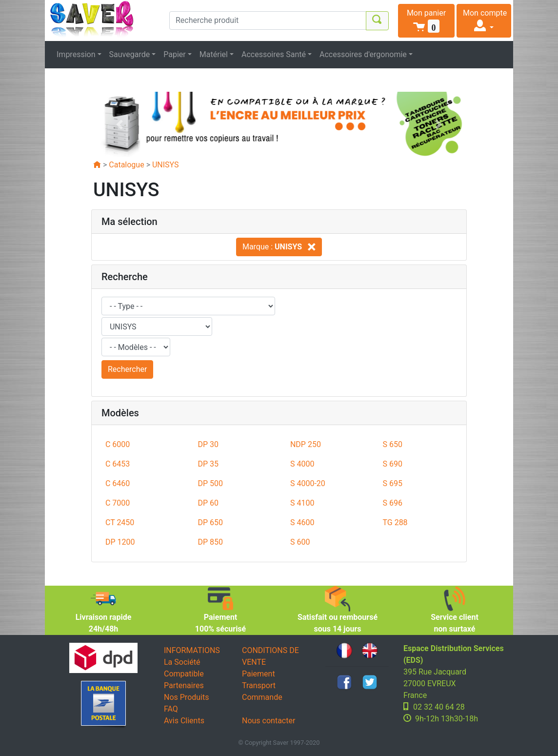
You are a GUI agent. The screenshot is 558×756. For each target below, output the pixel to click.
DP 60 (208, 503)
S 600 (300, 542)
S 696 (392, 503)
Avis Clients (184, 721)
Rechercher (127, 369)
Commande (262, 697)
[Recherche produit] (268, 20)
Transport (259, 685)
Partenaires (184, 685)
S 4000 (302, 464)
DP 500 (210, 483)
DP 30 (208, 444)
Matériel (214, 54)
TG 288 (395, 522)
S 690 (392, 464)
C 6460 (118, 483)
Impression (76, 54)
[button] (426, 21)
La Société (182, 662)
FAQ (171, 709)
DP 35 (208, 464)
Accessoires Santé (274, 54)
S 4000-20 (308, 483)
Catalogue (126, 165)
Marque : (279, 247)
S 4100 (302, 503)
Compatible (184, 674)
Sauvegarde (130, 54)
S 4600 (302, 522)
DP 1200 (120, 542)
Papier (175, 54)
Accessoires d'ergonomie (363, 54)
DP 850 (210, 542)
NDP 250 (306, 444)
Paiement (259, 674)
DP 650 (210, 522)
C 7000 (118, 503)
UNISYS (166, 165)
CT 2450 (120, 522)
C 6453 (118, 464)
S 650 (392, 444)
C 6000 (118, 444)
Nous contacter (269, 721)
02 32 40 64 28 (439, 707)
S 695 (392, 483)
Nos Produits (186, 697)
